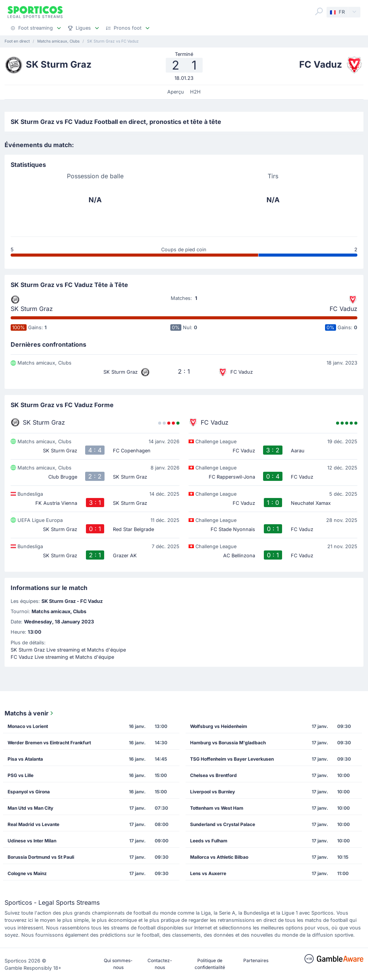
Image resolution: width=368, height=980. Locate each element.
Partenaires (256, 960)
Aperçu (176, 92)
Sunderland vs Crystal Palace (223, 824)
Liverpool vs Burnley (213, 792)
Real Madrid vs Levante (33, 824)
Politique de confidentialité (210, 964)
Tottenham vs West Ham (217, 808)
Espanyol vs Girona (29, 792)
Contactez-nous (160, 964)
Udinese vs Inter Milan (32, 841)
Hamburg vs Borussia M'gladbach (228, 743)
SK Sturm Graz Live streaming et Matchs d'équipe (68, 650)
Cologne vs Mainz (27, 873)
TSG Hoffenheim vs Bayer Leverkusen (232, 759)
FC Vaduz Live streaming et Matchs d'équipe (62, 657)
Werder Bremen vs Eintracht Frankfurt (49, 743)
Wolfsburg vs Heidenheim (219, 726)
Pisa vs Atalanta (25, 759)
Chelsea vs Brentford (213, 775)
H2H (195, 92)
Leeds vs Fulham (209, 841)
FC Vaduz (343, 309)
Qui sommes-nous (118, 964)
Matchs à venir (30, 713)
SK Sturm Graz (32, 309)
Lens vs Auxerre (208, 873)
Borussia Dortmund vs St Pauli (41, 857)
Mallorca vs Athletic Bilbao (219, 857)
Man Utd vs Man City (30, 808)
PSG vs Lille (21, 775)
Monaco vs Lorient (28, 726)
